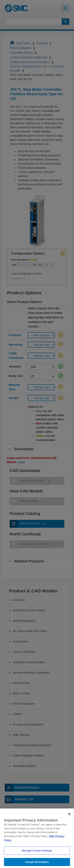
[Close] (69, 820)
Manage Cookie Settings (37, 856)
